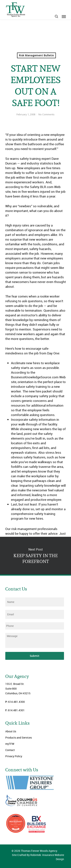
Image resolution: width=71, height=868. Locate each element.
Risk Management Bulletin (36, 55)
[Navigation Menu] (64, 16)
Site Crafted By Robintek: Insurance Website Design (38, 857)
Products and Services (19, 738)
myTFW (10, 744)
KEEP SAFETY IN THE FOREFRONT (35, 556)
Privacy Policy (14, 756)
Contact (10, 750)
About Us (11, 731)
